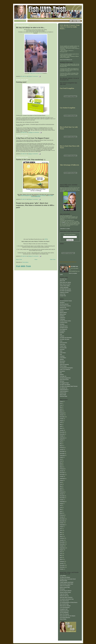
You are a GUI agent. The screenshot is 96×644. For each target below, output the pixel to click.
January (62, 415)
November (62, 434)
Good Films (62, 344)
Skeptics (62, 374)
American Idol (63, 307)
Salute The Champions (65, 586)
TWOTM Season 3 (64, 390)
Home (36, 259)
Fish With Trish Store (65, 339)
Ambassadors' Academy (65, 306)
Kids (61, 354)
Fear (61, 334)
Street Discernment (64, 380)
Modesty (62, 359)
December (62, 417)
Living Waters (63, 358)
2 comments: (35, 154)
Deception (62, 324)
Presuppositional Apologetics (66, 368)
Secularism (62, 371)
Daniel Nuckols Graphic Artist (66, 584)
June (61, 405)
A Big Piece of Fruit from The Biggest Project (33, 138)
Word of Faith (63, 395)
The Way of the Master (65, 385)
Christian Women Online (65, 321)
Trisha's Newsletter (64, 287)
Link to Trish (63, 294)
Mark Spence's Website (65, 606)
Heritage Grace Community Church (36, 73)
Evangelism (63, 331)
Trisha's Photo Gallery (65, 286)
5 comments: (35, 76)
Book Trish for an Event (65, 284)
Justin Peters (63, 353)
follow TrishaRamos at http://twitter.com (68, 262)
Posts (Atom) (25, 262)
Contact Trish (63, 296)
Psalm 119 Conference (65, 369)
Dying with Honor (64, 326)
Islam (61, 351)
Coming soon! (21, 82)
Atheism (62, 311)
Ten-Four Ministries (64, 612)
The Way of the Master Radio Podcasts (69, 386)
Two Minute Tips (64, 388)
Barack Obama (63, 312)
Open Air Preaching (64, 364)
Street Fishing (63, 619)
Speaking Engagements (65, 378)
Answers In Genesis (64, 309)
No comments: (36, 132)
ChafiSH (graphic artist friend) (67, 582)
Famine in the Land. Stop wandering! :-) (31, 160)
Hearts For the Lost (64, 596)
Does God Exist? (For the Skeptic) (68, 616)
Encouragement (63, 329)
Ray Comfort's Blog (64, 604)
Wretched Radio (64, 396)
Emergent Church (64, 328)
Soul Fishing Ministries (65, 618)
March (61, 411)
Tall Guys (62, 381)
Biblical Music (63, 314)
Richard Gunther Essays (65, 592)
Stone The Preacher (64, 614)
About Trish (62, 281)
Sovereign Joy (63, 376)
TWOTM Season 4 (64, 391)
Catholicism (63, 318)
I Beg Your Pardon (64, 594)
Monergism (62, 589)
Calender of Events (64, 292)
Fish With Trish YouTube (65, 289)
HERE (46, 239)
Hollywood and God (64, 611)
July (61, 403)
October (62, 419)
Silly (61, 373)
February (62, 413)
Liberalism (62, 356)
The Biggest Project (64, 383)
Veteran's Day (63, 393)
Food (61, 341)
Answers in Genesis (41, 196)
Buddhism (62, 316)
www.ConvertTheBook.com (66, 60)
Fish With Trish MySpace (65, 291)
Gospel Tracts (63, 346)
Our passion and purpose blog (67, 599)
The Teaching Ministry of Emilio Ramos (69, 602)
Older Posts (53, 259)
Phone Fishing (63, 366)
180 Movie (62, 302)
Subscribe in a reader (65, 229)
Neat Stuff (62, 363)
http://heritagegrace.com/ (26, 196)
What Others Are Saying (65, 282)
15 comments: (36, 256)
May (61, 407)
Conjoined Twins (64, 323)
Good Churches (63, 343)
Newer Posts (19, 259)
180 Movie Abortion (64, 304)
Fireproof (62, 336)
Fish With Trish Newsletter (66, 338)
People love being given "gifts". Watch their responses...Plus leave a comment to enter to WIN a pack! (35, 205)
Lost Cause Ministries (65, 607)
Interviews (62, 349)
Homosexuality (63, 348)
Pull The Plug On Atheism (66, 591)
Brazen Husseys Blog (65, 587)
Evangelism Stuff (64, 609)
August (61, 401)
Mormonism (63, 361)
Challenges (62, 319)
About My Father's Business (66, 597)
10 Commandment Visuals (66, 301)
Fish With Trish (23, 266)
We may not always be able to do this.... (31, 28)
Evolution (62, 333)
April (61, 409)
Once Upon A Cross (64, 601)
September (62, 438)
